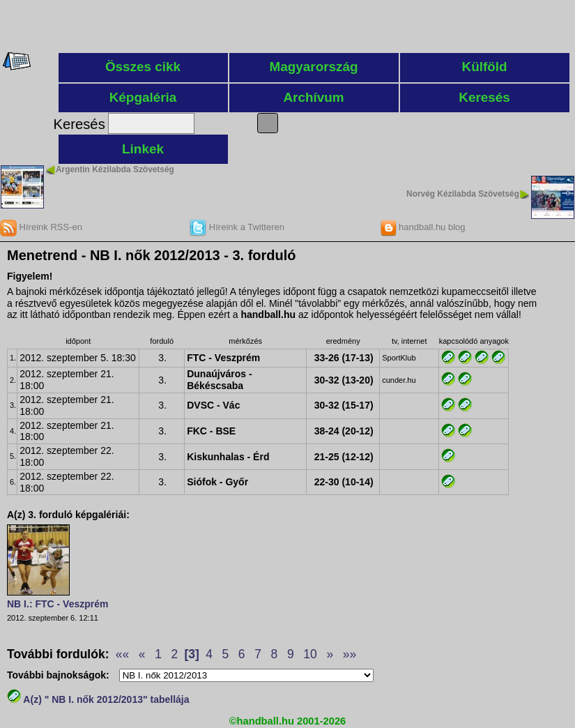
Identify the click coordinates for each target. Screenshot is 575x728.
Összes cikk (143, 67)
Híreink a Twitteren (237, 227)
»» (350, 654)
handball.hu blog (423, 227)
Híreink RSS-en (41, 227)
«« (122, 654)
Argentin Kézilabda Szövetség (115, 169)
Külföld (485, 67)
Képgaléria (143, 97)
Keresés (484, 97)
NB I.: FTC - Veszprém (58, 604)
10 (310, 654)
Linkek (143, 149)
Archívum (313, 97)
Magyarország (314, 67)
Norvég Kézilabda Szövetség (463, 194)
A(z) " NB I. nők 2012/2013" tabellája (98, 699)
